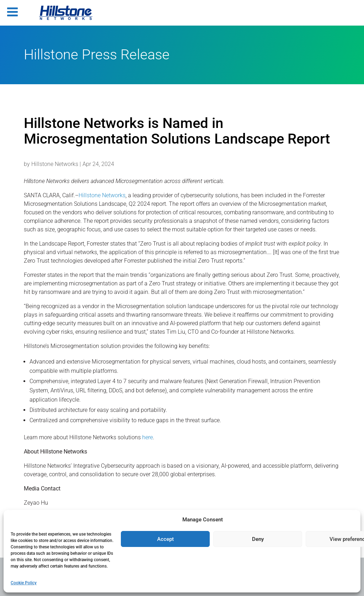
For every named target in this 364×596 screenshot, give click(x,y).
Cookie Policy (24, 583)
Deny (258, 539)
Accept (165, 539)
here (148, 437)
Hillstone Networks (55, 164)
